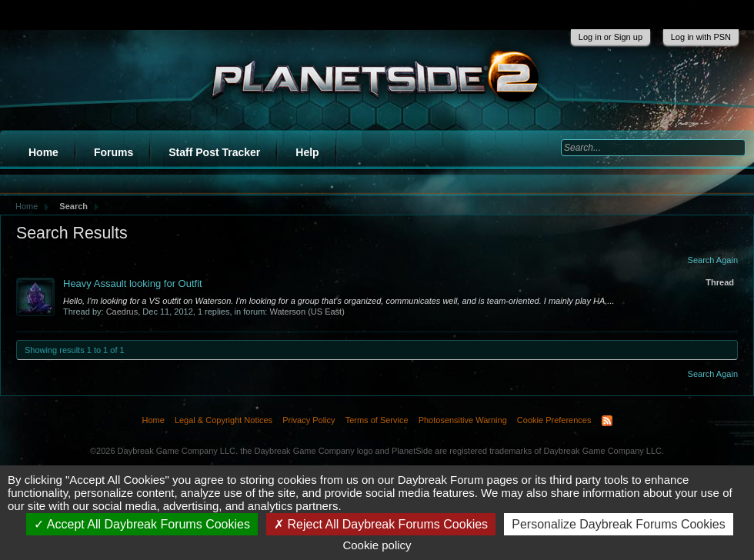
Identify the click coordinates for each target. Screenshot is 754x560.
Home (43, 152)
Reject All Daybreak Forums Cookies (381, 524)
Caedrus (122, 312)
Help (307, 152)
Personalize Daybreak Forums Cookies (618, 524)
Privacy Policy (309, 420)
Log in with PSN (701, 37)
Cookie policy (377, 545)
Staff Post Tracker (214, 152)
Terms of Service (377, 420)
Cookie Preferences (554, 420)
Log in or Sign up (611, 37)
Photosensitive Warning (463, 420)
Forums (113, 152)
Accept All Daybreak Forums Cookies (142, 524)
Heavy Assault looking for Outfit (133, 283)
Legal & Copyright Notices (224, 420)
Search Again (713, 260)
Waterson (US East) (307, 312)
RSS (607, 421)
